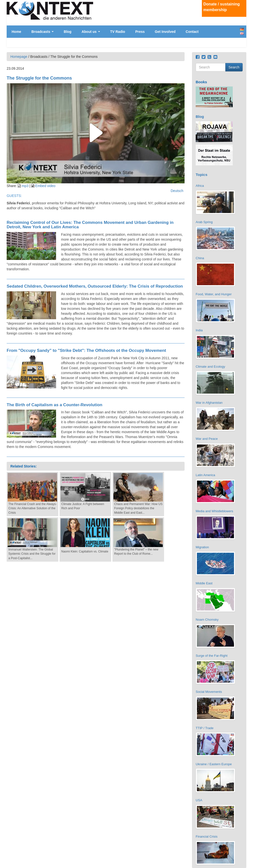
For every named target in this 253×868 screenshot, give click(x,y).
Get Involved (165, 32)
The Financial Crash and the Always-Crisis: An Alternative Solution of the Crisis (32, 508)
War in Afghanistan (209, 403)
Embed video (45, 186)
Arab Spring (204, 222)
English (242, 33)
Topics (201, 175)
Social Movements (209, 692)
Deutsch (242, 29)
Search (234, 67)
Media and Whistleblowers (214, 511)
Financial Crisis (207, 836)
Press (140, 32)
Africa (200, 186)
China (200, 258)
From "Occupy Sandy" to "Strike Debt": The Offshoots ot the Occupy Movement (86, 350)
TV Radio (118, 32)
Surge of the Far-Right (212, 656)
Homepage (19, 57)
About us (91, 32)
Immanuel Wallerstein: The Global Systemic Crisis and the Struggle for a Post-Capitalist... (32, 554)
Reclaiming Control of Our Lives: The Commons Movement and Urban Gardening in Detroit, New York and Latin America (90, 225)
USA (199, 800)
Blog (68, 32)
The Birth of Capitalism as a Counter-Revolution (54, 405)
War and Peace (207, 439)
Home (16, 32)
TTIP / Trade (205, 728)
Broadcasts (42, 32)
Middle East (204, 583)
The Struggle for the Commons (39, 78)
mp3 (25, 186)
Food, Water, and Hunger (214, 294)
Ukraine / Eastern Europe (214, 764)
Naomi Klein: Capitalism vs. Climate (85, 551)
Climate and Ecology (210, 367)
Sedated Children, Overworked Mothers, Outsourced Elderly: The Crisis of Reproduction (95, 286)
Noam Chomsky (207, 620)
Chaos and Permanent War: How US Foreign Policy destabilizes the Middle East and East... (138, 508)
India (199, 330)
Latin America (205, 475)
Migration (202, 547)
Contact (192, 32)
